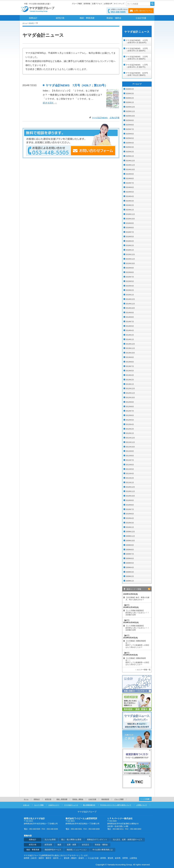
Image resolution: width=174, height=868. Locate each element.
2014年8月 (130, 317)
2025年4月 (130, 143)
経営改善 (48, 845)
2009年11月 (130, 536)
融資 (59, 845)
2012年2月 (130, 429)
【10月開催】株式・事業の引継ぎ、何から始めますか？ (137, 599)
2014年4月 (130, 330)
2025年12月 (130, 107)
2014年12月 (130, 299)
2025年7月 (130, 129)
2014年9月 (130, 313)
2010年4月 (130, 518)
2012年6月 (130, 415)
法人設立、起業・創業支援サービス (128, 840)
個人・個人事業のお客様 (71, 840)
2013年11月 (130, 348)
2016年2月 (130, 245)
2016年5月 (130, 237)
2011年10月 (130, 447)
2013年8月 (130, 362)
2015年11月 (130, 259)
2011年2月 (130, 478)
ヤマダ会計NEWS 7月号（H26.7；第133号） (77, 85)
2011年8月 (130, 456)
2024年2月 (130, 205)
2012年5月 (130, 420)
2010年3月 (130, 523)
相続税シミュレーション (77, 850)
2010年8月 (130, 505)
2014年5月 (130, 326)
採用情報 (87, 4)
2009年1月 (130, 581)
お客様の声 (108, 4)
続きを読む (50, 103)
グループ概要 (77, 4)
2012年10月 (130, 398)
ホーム (25, 23)
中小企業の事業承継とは (103, 850)
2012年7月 (130, 411)
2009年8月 (130, 550)
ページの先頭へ (145, 799)
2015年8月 (130, 272)
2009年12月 (130, 532)
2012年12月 (130, 389)
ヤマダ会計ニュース (71, 805)
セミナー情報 (39, 805)
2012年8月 (130, 407)
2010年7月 (130, 509)
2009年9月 (130, 545)
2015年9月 (130, 268)
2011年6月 (130, 465)
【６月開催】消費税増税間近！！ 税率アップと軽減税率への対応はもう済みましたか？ (137, 661)
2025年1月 (130, 156)
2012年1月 (130, 433)
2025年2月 (130, 152)
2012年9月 (130, 402)
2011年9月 (130, 451)
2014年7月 (130, 322)
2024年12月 (130, 161)
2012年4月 (130, 424)
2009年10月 (130, 541)
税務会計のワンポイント (97, 840)
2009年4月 (130, 568)
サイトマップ (119, 4)
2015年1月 (130, 295)
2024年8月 (130, 179)
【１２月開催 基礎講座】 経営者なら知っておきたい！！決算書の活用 (137, 613)
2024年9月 (130, 174)
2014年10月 (130, 308)
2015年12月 (130, 254)
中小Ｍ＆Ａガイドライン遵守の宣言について (116, 805)
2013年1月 (130, 384)
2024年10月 (130, 170)
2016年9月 (130, 223)
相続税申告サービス (53, 850)
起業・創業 (72, 845)
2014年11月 (130, 304)
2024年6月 (130, 187)
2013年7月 (130, 366)
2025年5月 (130, 138)
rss (149, 589)
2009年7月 (130, 554)
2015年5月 (130, 281)
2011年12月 (130, 438)
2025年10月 (130, 116)
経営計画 (60, 18)
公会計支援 (141, 18)
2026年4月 (130, 89)
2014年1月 (130, 339)
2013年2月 (130, 380)
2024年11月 (130, 165)
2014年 (31, 23)
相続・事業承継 (87, 18)
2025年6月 (130, 134)
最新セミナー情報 (134, 589)
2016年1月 (130, 250)
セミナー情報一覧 (144, 670)
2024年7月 (130, 183)
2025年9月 (130, 120)
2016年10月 (130, 219)
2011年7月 (130, 460)
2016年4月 (130, 241)
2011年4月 (130, 474)
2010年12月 (130, 487)
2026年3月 (130, 94)
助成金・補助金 (114, 18)
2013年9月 (130, 357)
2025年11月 (130, 111)
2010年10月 (130, 496)
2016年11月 (130, 214)
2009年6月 (130, 559)
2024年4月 (130, 196)
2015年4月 (130, 286)
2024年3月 (130, 201)
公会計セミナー (54, 805)
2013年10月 (130, 353)
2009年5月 (130, 563)
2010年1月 (130, 527)
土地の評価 (114, 118)
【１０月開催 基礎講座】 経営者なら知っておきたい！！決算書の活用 (137, 628)
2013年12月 (130, 344)
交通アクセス (97, 4)
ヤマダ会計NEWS (100, 118)
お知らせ (26, 805)
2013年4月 (130, 375)
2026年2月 (130, 98)
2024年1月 (130, 210)
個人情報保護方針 (89, 805)
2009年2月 (130, 576)
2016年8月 (130, 228)
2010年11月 (130, 491)
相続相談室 (105, 799)
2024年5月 (130, 192)
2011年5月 (130, 469)
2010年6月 (130, 514)
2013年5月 (130, 371)
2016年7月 (130, 232)
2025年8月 (130, 125)
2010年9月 (130, 500)
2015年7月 (130, 277)
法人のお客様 (50, 840)
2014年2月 (130, 335)
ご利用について (141, 805)
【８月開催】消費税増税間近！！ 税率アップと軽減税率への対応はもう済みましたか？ (137, 644)
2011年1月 (130, 483)
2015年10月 (130, 263)
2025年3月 (130, 147)
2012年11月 (130, 393)
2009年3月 (130, 572)
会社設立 (86, 845)
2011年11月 (130, 442)
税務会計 (33, 18)
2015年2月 (130, 290)
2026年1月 (130, 102)
